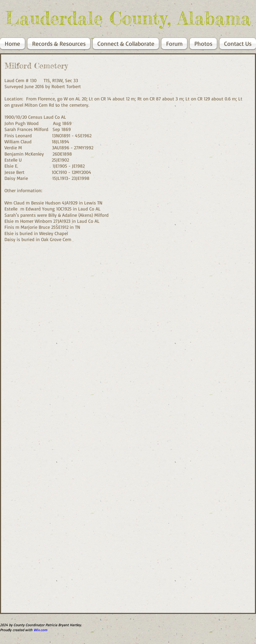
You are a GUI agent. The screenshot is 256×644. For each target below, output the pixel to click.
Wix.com (40, 630)
